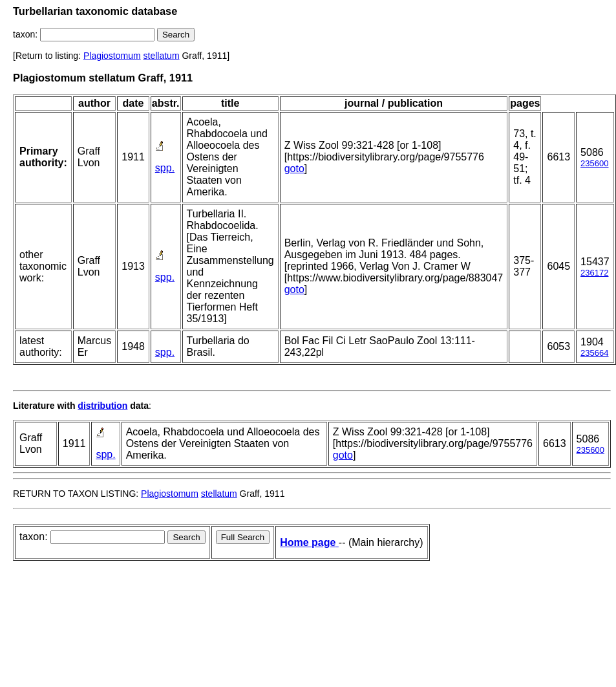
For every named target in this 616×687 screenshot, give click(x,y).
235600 (594, 163)
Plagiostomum (112, 56)
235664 (594, 353)
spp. (165, 168)
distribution (102, 406)
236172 (594, 273)
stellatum (162, 56)
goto (294, 169)
